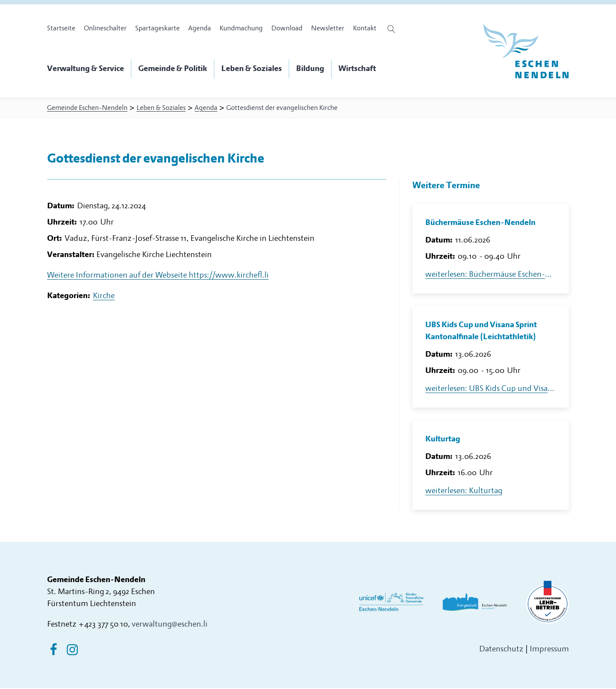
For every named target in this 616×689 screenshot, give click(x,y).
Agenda (200, 28)
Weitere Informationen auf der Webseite (158, 278)
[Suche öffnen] (392, 29)
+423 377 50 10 (103, 625)
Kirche (104, 299)
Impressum (549, 650)
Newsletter (328, 28)
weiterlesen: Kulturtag (464, 492)
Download (287, 28)
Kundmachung (241, 28)
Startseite (61, 28)
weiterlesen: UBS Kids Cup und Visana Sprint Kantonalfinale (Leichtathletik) (491, 389)
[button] (89, 69)
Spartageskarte (157, 28)
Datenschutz (501, 650)
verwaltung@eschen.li (170, 625)
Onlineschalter (105, 28)
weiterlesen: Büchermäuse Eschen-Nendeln (491, 275)
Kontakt (365, 28)
